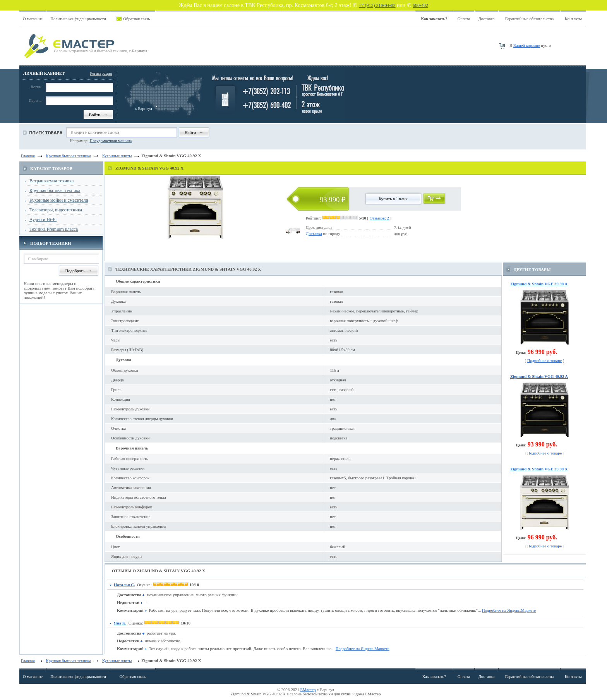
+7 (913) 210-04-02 (377, 5)
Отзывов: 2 (379, 218)
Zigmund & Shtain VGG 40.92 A (539, 377)
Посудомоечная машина (111, 141)
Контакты (573, 19)
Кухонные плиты (117, 661)
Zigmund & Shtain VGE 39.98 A (539, 284)
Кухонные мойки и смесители (59, 200)
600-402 (420, 5)
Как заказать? (434, 677)
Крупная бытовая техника (55, 190)
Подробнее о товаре (545, 361)
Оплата (464, 19)
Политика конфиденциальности (78, 19)
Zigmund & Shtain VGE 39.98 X (539, 469)
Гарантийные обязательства (529, 19)
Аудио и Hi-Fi (43, 220)
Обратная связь (136, 19)
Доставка (487, 19)
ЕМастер (308, 690)
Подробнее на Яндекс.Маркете (509, 610)
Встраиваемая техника (51, 181)
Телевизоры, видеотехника (56, 210)
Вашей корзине (527, 45)
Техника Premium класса (54, 229)
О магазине (33, 19)
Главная (28, 156)
